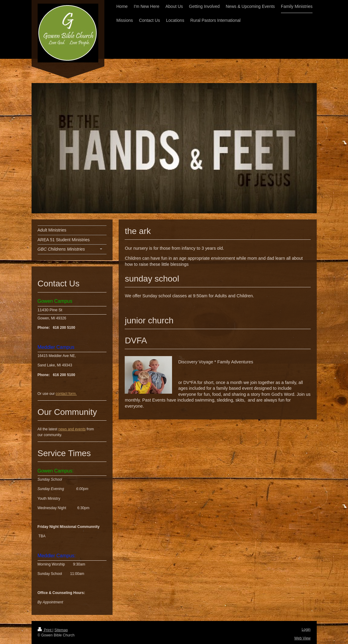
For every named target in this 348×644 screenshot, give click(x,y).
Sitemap (61, 630)
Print (45, 630)
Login (306, 629)
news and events (72, 429)
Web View (302, 638)
